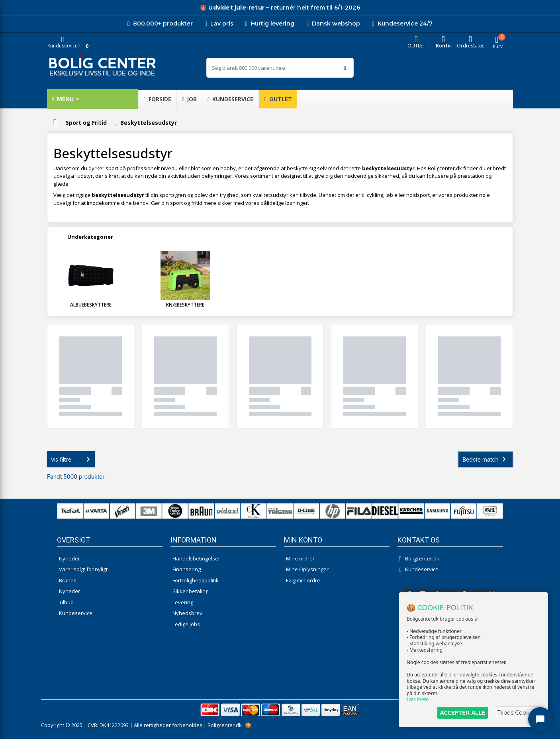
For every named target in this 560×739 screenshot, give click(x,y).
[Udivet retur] (232, 8)
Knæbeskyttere (185, 305)
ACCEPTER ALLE (463, 712)
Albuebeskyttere (91, 305)
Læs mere (418, 700)
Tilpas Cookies (517, 712)
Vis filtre (72, 459)
